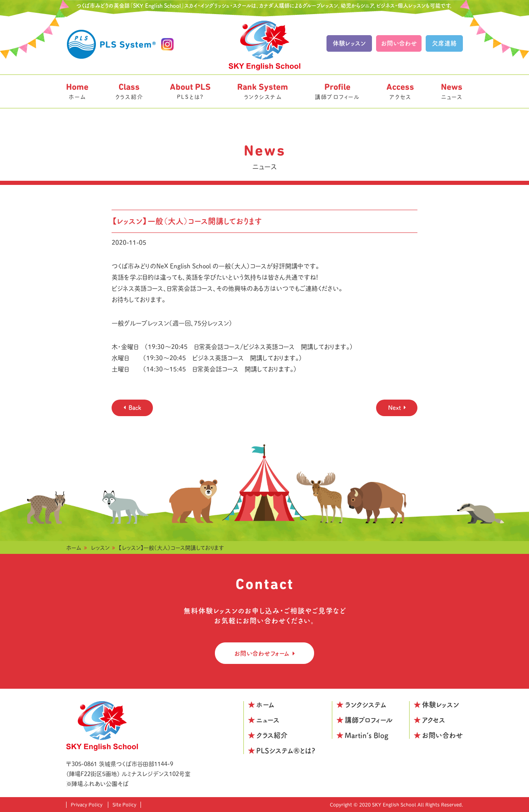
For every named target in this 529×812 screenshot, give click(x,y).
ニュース (452, 91)
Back (135, 407)
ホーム (77, 91)
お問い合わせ (399, 43)
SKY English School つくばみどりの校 (264, 46)
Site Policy (124, 805)
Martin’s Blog (367, 735)
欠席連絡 (444, 43)
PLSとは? (190, 91)
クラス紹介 (129, 91)
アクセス (400, 91)
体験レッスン (349, 43)
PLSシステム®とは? (286, 751)
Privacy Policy (87, 805)
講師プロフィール (337, 91)
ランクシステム (263, 91)
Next (394, 407)
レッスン (100, 548)
